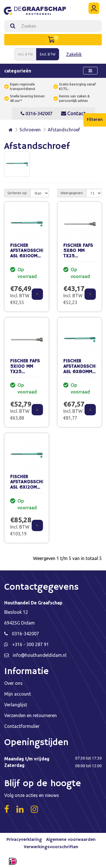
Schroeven (30, 130)
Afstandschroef (64, 130)
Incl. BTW (25, 54)
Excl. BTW (48, 54)
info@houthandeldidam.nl (40, 655)
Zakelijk (74, 54)
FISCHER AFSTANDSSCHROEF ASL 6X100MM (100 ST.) (32, 254)
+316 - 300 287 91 (31, 644)
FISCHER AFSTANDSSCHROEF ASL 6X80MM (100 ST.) (85, 369)
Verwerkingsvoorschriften (51, 847)
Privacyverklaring (24, 840)
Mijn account (18, 694)
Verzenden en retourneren (31, 715)
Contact (73, 113)
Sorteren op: (17, 193)
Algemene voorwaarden (71, 840)
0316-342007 (37, 114)
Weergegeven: (72, 193)
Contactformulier (22, 726)
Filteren (95, 120)
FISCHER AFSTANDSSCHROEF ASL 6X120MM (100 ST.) (32, 485)
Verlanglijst (16, 705)
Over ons (13, 683)
